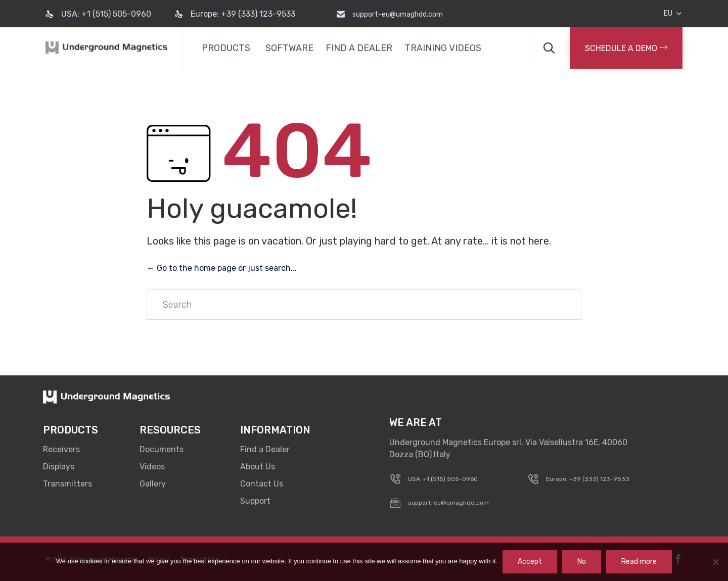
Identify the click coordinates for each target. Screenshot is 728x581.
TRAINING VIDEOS (443, 48)
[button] (626, 48)
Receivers (61, 449)
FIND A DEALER (359, 48)
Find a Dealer (265, 449)
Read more (639, 562)
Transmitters (67, 484)
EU (673, 14)
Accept (530, 562)
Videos (152, 467)
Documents (162, 449)
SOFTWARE (289, 48)
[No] (715, 562)
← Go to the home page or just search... (222, 268)
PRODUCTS (226, 48)
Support (255, 501)
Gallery (153, 484)
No (582, 562)
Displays (59, 467)
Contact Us (262, 484)
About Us (258, 467)
